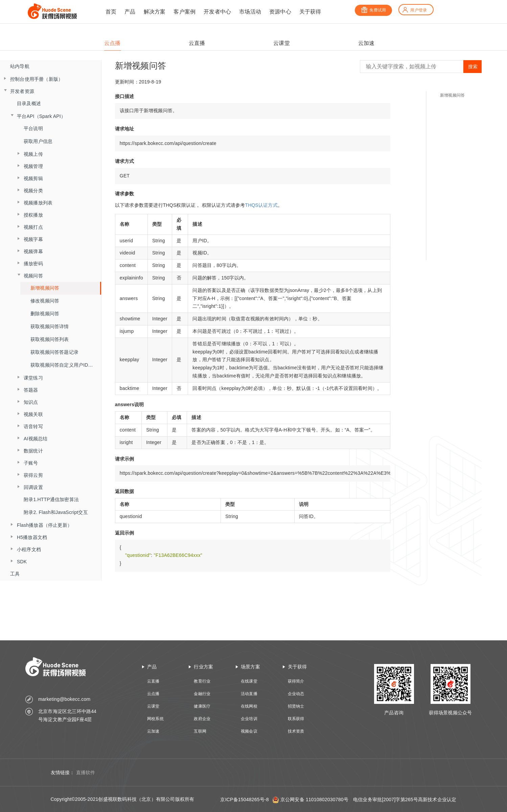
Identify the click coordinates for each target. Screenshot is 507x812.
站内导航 (20, 66)
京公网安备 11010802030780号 (314, 799)
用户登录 (414, 10)
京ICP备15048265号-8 (244, 799)
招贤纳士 (296, 706)
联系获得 (296, 719)
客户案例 (185, 12)
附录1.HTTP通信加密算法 (51, 499)
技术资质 (296, 731)
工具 (15, 574)
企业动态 (296, 694)
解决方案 (155, 12)
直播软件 (86, 772)
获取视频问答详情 (50, 326)
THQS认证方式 (261, 205)
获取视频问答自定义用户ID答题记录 (66, 365)
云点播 (153, 694)
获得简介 (296, 681)
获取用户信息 (38, 141)
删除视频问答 (45, 314)
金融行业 (202, 694)
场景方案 (250, 667)
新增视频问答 (45, 288)
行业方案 (203, 667)
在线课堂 (249, 681)
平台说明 (33, 128)
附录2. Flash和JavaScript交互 (56, 512)
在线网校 (249, 706)
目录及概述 (29, 103)
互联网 (200, 731)
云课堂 (153, 706)
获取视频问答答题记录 (54, 352)
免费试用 (373, 10)
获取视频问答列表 (50, 339)
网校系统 (155, 719)
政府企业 (202, 719)
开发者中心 (217, 12)
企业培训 (249, 719)
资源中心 (280, 12)
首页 (111, 12)
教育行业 (202, 681)
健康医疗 (202, 706)
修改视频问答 (45, 301)
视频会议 (249, 731)
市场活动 (250, 12)
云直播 (153, 681)
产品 (130, 12)
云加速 (153, 731)
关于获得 (310, 12)
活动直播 (249, 694)
